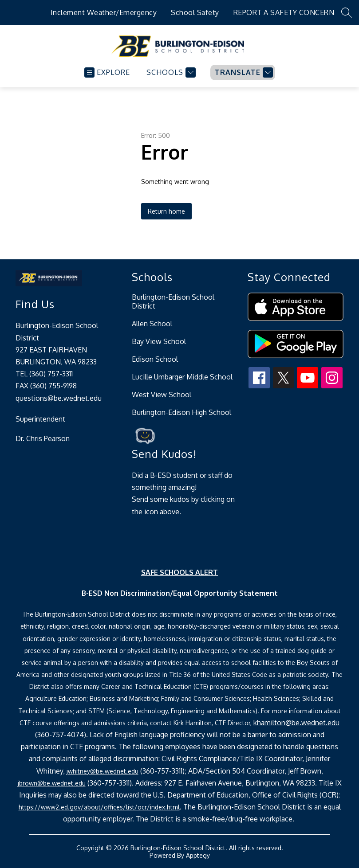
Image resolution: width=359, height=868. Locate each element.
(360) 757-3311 (51, 374)
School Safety (195, 12)
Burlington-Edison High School (181, 412)
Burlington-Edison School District (173, 301)
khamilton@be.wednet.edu (296, 723)
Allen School (152, 324)
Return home (166, 211)
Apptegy (198, 855)
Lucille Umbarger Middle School (182, 377)
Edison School (155, 359)
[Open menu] (107, 72)
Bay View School (159, 341)
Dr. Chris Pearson (43, 438)
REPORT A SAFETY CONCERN (284, 12)
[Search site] (347, 12)
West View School (162, 395)
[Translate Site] (243, 72)
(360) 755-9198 (53, 386)
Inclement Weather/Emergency (104, 12)
